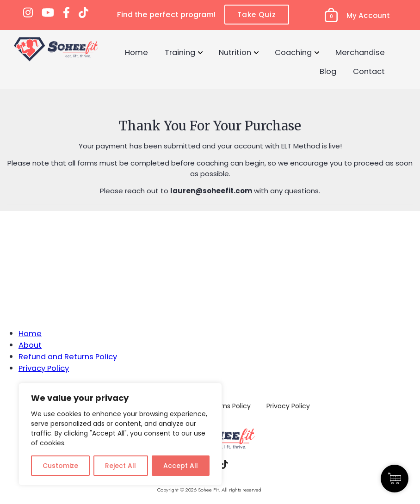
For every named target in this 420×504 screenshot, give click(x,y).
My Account (368, 15)
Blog (328, 71)
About (30, 345)
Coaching (293, 52)
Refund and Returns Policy (68, 356)
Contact (369, 71)
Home (136, 52)
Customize (60, 466)
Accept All (181, 466)
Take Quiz (257, 15)
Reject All (120, 466)
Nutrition (235, 52)
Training (180, 52)
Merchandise (360, 52)
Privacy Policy (44, 368)
